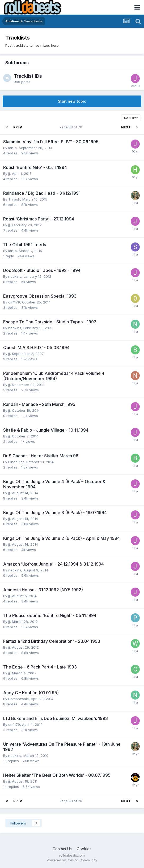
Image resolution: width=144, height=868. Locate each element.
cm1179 (14, 302)
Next (126, 127)
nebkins (15, 276)
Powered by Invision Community (72, 860)
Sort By (131, 118)
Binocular (16, 462)
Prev (18, 127)
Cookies (84, 849)
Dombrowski (18, 699)
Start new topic (72, 101)
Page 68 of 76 (72, 127)
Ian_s (12, 148)
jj (9, 173)
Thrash (14, 199)
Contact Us (62, 849)
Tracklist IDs (28, 76)
